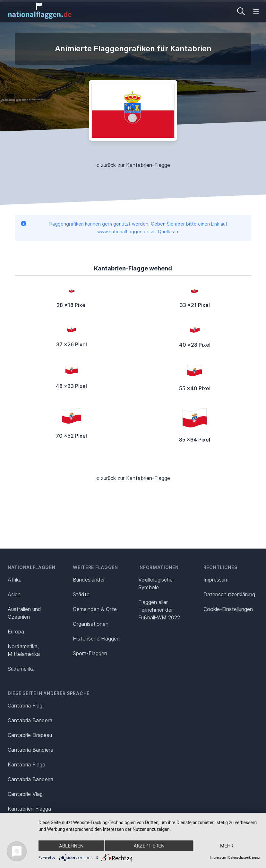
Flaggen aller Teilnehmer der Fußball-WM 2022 (159, 610)
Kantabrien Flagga (29, 809)
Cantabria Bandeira (30, 779)
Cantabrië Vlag (25, 794)
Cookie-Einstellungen (228, 609)
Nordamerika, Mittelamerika (24, 650)
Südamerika (21, 669)
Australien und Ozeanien (24, 613)
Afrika (15, 580)
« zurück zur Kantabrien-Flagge (133, 165)
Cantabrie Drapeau (30, 735)
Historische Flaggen (96, 639)
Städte (81, 594)
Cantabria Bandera (30, 720)
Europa (16, 632)
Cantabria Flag (25, 706)
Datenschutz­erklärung (229, 594)
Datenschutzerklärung (244, 858)
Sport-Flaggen (90, 653)
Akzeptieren (149, 846)
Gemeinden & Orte (95, 609)
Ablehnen (71, 846)
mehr (227, 846)
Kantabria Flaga (26, 765)
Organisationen (91, 624)
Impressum (216, 580)
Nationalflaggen (32, 567)
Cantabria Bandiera (30, 750)
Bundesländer (89, 580)
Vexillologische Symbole (155, 583)
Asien (14, 594)
